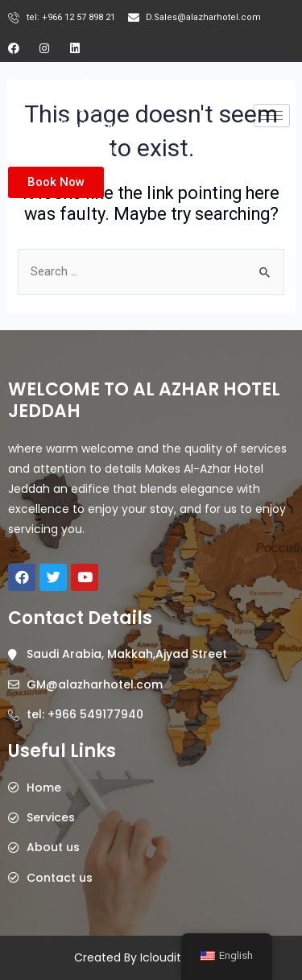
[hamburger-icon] (272, 116)
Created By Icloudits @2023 (151, 957)
